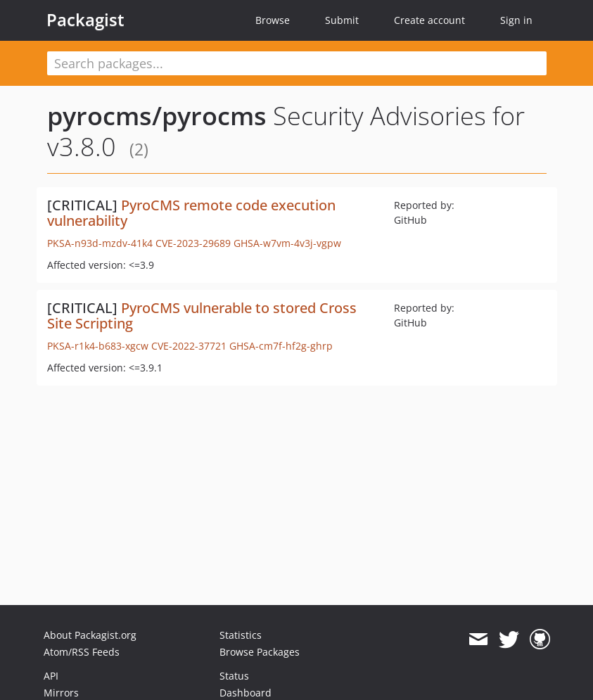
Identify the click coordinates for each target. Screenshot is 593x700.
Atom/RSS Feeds (82, 652)
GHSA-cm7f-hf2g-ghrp (281, 346)
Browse (273, 20)
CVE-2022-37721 (189, 346)
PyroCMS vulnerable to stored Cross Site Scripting (202, 316)
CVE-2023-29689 (193, 243)
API (51, 676)
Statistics (241, 635)
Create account (429, 20)
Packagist (85, 20)
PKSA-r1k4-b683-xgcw (98, 346)
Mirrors (61, 693)
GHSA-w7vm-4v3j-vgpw (287, 243)
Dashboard (246, 693)
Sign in (516, 20)
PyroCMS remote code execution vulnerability (191, 213)
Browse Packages (260, 652)
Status (234, 676)
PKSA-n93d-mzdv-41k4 (100, 243)
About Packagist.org (90, 635)
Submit (342, 20)
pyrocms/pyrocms (157, 116)
